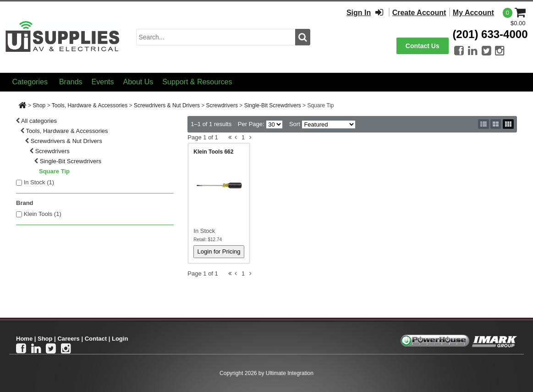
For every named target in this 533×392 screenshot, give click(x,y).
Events (103, 82)
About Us (138, 82)
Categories (30, 82)
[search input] (216, 37)
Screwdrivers (222, 105)
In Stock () (39, 182)
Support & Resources (197, 82)
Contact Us (423, 46)
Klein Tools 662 (213, 152)
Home (24, 339)
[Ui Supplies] (63, 36)
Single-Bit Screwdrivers (273, 105)
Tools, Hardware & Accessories (90, 105)
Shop (39, 105)
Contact (96, 339)
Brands (71, 82)
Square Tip (54, 171)
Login (120, 339)
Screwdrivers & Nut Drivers (167, 105)
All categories (39, 121)
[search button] (303, 37)
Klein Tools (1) (43, 214)
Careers (68, 339)
